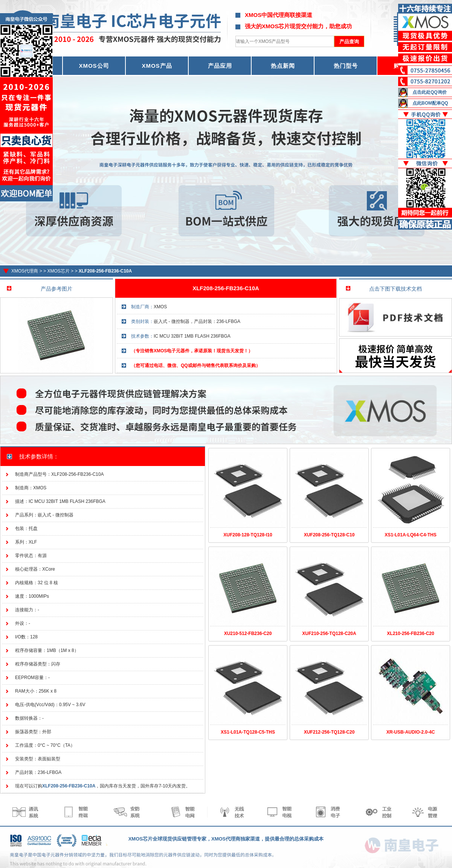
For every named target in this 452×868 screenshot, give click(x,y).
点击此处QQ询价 (430, 92)
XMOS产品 (157, 66)
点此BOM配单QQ (430, 103)
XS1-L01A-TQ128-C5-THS (248, 732)
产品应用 (220, 66)
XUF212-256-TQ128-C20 (329, 732)
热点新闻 (283, 66)
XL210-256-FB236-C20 (410, 633)
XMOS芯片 (58, 271)
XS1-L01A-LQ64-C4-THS (410, 535)
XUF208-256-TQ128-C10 (329, 535)
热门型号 (346, 66)
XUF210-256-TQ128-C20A (329, 633)
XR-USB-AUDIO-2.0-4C (411, 732)
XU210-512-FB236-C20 (248, 633)
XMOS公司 (94, 66)
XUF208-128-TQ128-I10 (248, 535)
